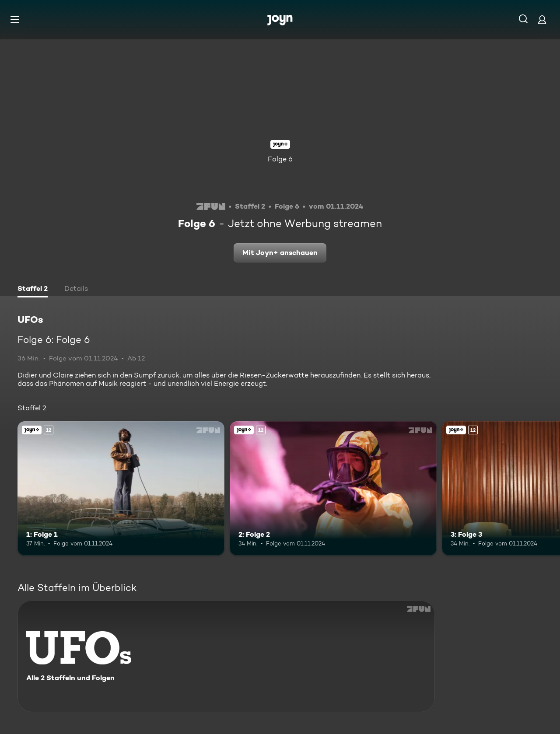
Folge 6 (280, 159)
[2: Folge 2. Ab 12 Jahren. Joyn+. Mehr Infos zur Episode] (333, 488)
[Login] (542, 19)
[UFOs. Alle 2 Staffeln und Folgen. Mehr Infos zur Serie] (226, 656)
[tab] (33, 290)
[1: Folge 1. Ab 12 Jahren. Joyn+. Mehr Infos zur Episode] (121, 488)
